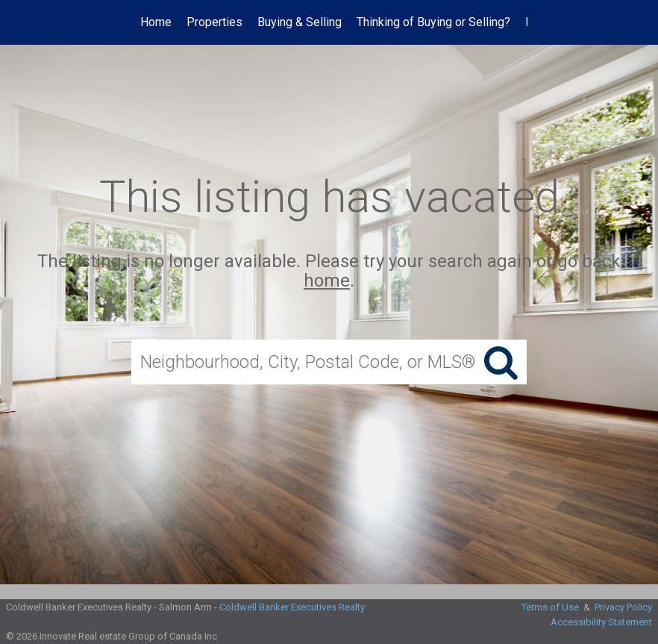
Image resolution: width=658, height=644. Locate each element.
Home (156, 22)
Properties (214, 22)
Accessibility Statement (601, 622)
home (327, 281)
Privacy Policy (623, 607)
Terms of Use (550, 607)
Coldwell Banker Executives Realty (292, 607)
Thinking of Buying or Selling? (433, 22)
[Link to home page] (57, 22)
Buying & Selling (300, 22)
